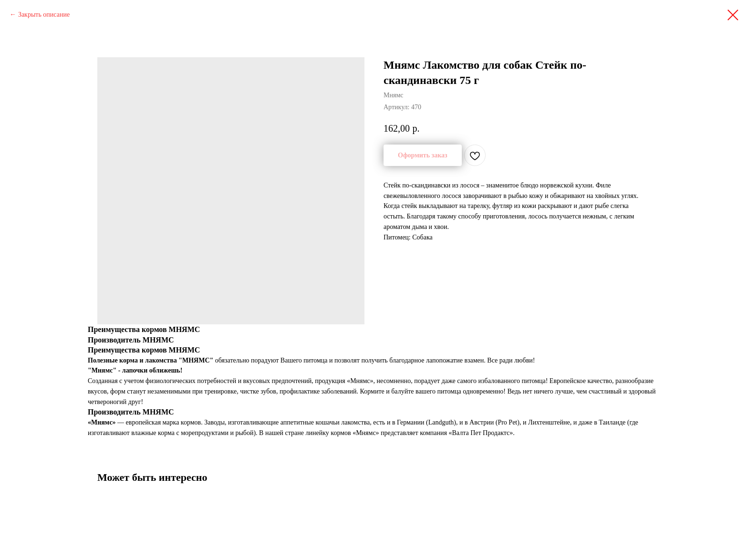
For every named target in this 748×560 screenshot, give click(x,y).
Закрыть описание (44, 15)
